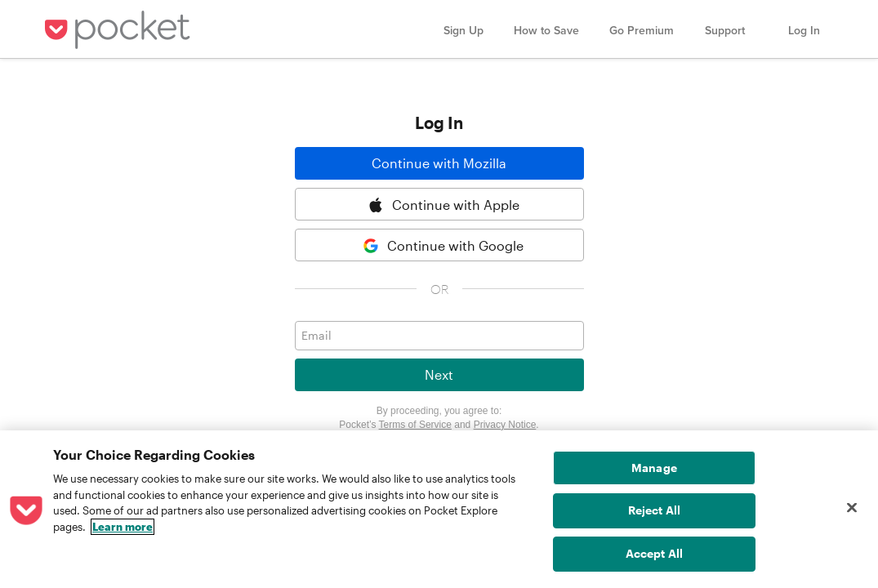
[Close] (852, 508)
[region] (439, 509)
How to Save (546, 31)
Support (725, 31)
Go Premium (642, 31)
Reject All (654, 510)
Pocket (120, 30)
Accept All (654, 553)
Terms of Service (415, 425)
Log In (804, 31)
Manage (654, 468)
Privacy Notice (505, 425)
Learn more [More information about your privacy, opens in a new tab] (123, 527)
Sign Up (464, 31)
